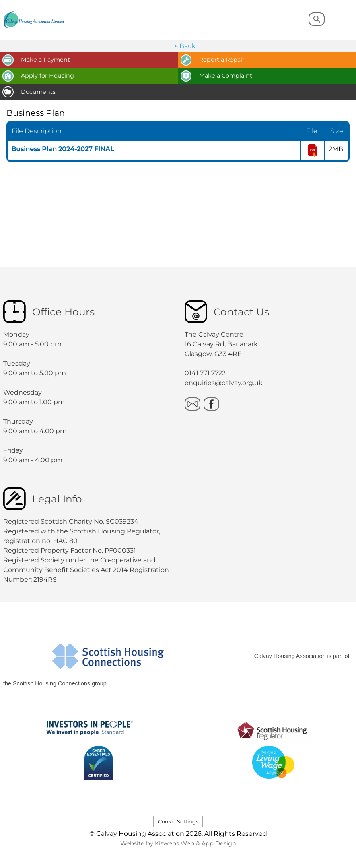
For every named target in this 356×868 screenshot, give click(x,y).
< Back (185, 46)
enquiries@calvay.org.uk (224, 383)
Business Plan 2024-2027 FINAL (63, 149)
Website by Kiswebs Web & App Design (178, 843)
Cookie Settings (178, 822)
